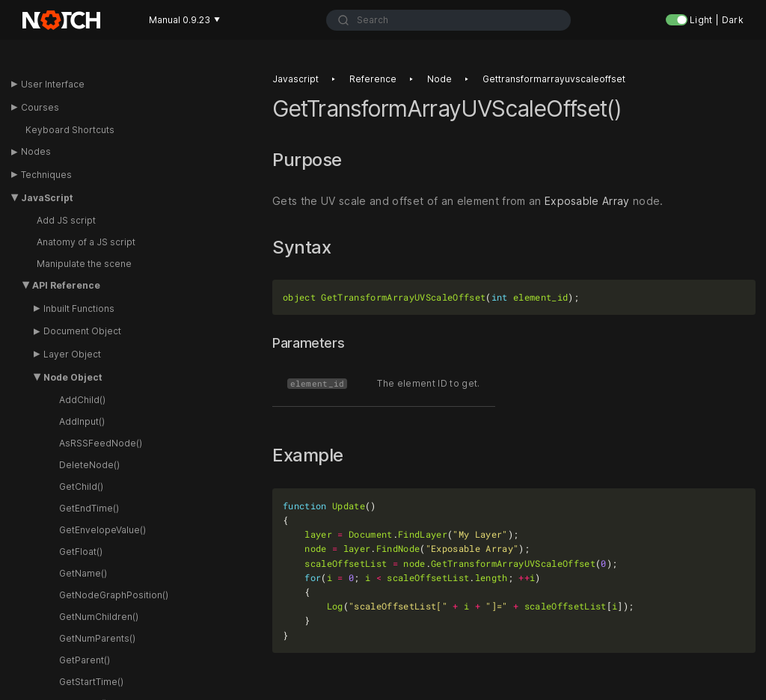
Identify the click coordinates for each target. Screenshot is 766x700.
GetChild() (81, 486)
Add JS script (66, 220)
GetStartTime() (91, 682)
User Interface (53, 84)
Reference (373, 84)
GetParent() (85, 660)
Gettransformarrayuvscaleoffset (554, 84)
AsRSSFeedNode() (101, 443)
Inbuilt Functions (79, 308)
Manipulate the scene (84, 264)
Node (439, 84)
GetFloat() (81, 552)
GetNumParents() (97, 638)
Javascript (295, 84)
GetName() (83, 573)
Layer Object (72, 354)
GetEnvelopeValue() (102, 530)
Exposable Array (587, 206)
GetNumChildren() (99, 617)
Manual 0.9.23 (184, 20)
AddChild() (82, 400)
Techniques (46, 175)
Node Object (73, 377)
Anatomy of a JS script (86, 242)
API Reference (66, 285)
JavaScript (47, 198)
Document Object (82, 331)
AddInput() (82, 421)
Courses (40, 107)
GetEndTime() (89, 508)
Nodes (36, 151)
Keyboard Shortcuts (70, 130)
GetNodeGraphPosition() (114, 595)
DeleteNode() (89, 465)
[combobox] (449, 20)
